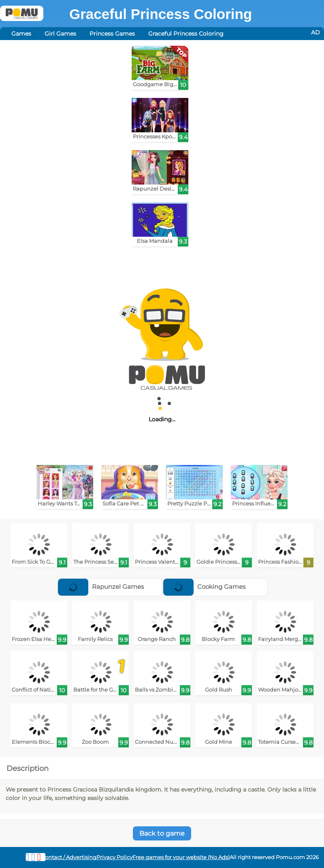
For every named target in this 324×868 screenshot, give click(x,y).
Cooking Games (204, 587)
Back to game (162, 833)
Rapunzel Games (101, 587)
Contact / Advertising (69, 857)
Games (21, 34)
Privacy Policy (114, 857)
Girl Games (60, 34)
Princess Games (112, 34)
